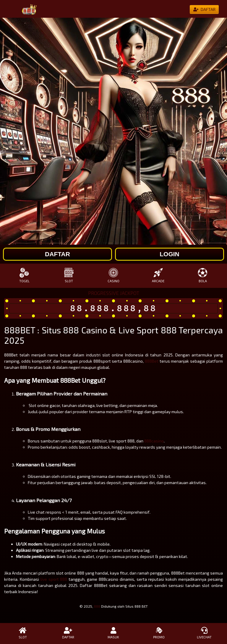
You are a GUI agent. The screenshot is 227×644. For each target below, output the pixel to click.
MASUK (113, 633)
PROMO (159, 633)
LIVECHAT (204, 633)
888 (97, 606)
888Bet (152, 361)
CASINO (114, 275)
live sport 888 (54, 579)
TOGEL (24, 275)
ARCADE (158, 275)
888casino (154, 441)
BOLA (203, 275)
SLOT (69, 275)
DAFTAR (68, 633)
